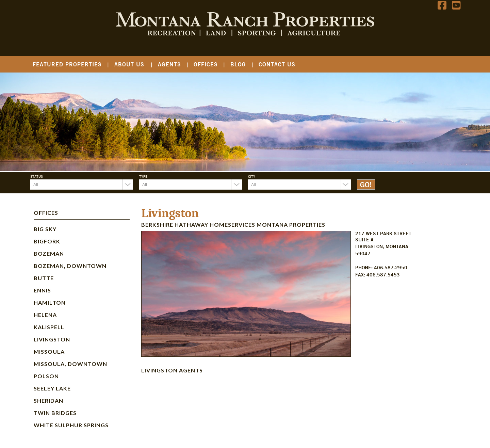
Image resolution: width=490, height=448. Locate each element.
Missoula (49, 351)
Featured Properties (67, 64)
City (252, 176)
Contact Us (277, 64)
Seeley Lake (52, 388)
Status (37, 176)
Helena (45, 315)
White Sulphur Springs (71, 425)
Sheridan (48, 401)
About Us (129, 64)
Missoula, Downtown (70, 364)
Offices (206, 64)
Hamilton (50, 302)
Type (143, 176)
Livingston (52, 339)
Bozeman (49, 253)
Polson (46, 376)
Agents (169, 64)
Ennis (42, 290)
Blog (238, 64)
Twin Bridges (55, 413)
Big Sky (45, 229)
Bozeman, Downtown (70, 266)
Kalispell (49, 327)
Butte (44, 278)
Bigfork (47, 241)
